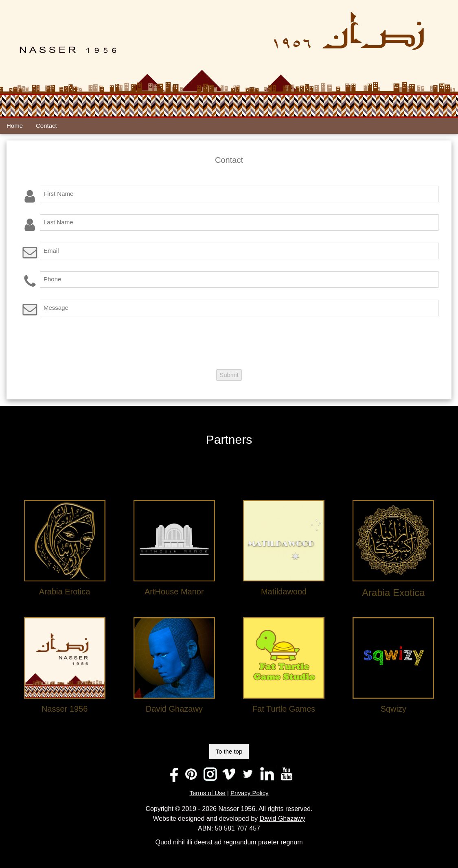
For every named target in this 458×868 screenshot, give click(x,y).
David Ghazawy (283, 819)
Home (15, 126)
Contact (46, 126)
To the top (229, 751)
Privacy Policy (249, 793)
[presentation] (81, 344)
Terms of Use (208, 793)
